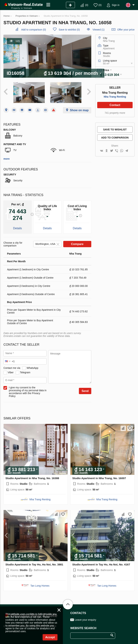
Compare (77, 244)
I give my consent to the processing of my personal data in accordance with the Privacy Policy (28, 392)
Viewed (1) (99, 30)
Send (85, 391)
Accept (50, 637)
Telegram (25, 372)
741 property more (115, 113)
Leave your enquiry (85, 620)
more (6, 159)
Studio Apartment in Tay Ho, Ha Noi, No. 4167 (101, 564)
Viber (11, 372)
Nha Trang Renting (115, 97)
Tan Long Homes (40, 586)
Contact (115, 105)
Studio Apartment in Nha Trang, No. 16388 (32, 478)
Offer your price (126, 30)
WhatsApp (32, 368)
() (87, 5)
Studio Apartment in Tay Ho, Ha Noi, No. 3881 (34, 564)
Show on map (79, 110)
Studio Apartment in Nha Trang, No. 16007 (99, 478)
